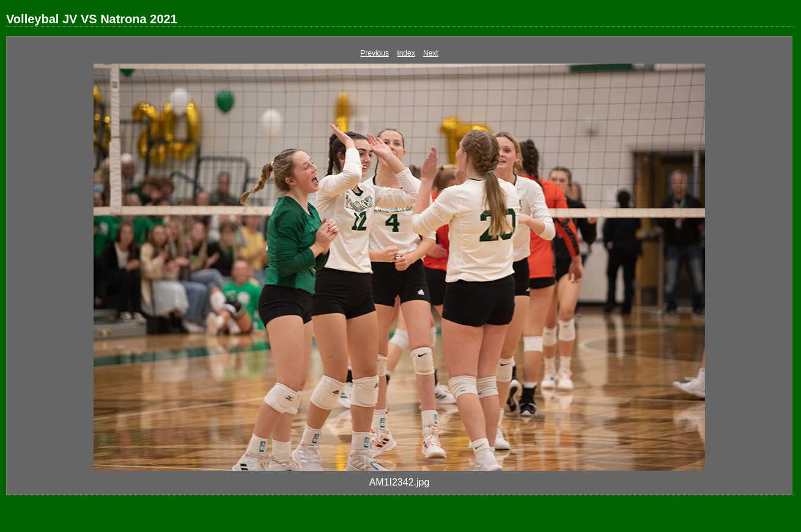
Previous (375, 53)
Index (406, 53)
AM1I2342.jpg (400, 482)
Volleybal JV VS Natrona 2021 (92, 19)
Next (431, 53)
